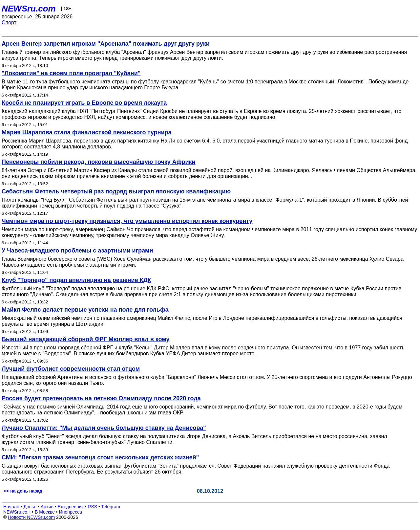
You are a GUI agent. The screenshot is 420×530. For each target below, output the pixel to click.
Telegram (111, 507)
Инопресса (71, 512)
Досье (30, 507)
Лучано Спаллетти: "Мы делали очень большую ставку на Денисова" (104, 428)
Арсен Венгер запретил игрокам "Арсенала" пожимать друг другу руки (106, 44)
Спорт (9, 22)
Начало (11, 507)
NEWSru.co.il (17, 512)
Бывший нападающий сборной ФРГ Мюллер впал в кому (85, 339)
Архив (47, 507)
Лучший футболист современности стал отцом (71, 369)
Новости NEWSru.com (31, 517)
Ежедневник (71, 507)
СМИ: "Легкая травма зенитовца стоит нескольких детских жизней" (100, 457)
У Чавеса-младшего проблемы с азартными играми (77, 251)
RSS (92, 507)
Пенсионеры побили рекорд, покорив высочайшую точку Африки (99, 162)
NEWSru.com (29, 9)
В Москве (45, 512)
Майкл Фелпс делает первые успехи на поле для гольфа (85, 310)
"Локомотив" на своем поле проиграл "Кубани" (71, 73)
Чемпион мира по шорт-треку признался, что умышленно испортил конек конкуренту (127, 221)
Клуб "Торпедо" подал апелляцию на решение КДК (76, 280)
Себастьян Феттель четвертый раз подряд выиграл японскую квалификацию (116, 191)
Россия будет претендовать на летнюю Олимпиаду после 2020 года (101, 398)
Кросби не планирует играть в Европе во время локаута (84, 103)
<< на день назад (23, 491)
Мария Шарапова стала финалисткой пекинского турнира (87, 132)
